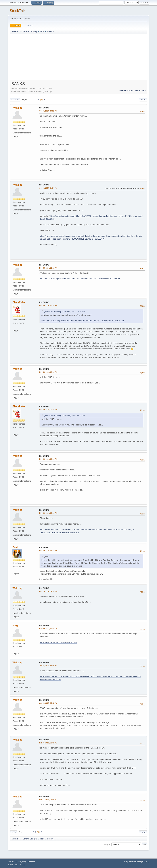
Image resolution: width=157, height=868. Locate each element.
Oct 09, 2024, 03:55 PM (48, 111)
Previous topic (126, 91)
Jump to (107, 844)
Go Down (15, 100)
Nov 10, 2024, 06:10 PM (48, 513)
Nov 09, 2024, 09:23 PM (48, 372)
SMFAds (11, 865)
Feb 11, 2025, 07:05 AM (48, 800)
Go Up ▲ (146, 862)
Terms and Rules (135, 862)
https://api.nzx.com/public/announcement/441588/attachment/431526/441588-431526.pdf (80, 279)
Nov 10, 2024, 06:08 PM (48, 459)
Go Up (13, 832)
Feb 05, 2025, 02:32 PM (48, 743)
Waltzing (17, 108)
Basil (15, 547)
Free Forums (21, 865)
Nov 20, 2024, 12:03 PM (48, 591)
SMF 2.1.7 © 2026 (15, 862)
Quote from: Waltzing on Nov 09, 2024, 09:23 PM (64, 416)
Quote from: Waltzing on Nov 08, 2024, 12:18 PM (64, 312)
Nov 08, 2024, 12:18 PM (48, 268)
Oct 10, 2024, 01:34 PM (48, 188)
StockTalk (18, 11)
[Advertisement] (78, 57)
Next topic (141, 91)
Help (125, 862)
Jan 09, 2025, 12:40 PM (48, 666)
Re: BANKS (44, 108)
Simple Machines (29, 862)
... (35, 99)
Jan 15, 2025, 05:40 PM (48, 703)
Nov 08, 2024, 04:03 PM (48, 305)
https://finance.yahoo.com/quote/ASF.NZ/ (58, 642)
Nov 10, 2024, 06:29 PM (48, 550)
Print (143, 100)
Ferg (15, 626)
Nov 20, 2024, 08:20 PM (48, 629)
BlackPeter (19, 302)
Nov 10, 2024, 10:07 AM (48, 410)
